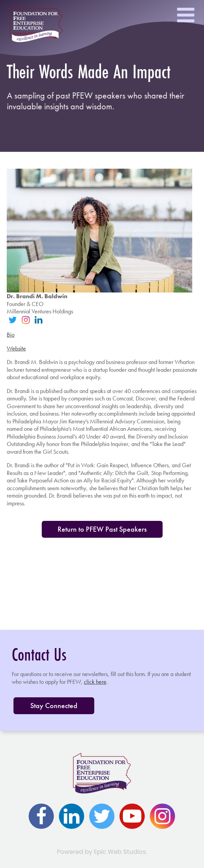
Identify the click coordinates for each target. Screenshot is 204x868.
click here (95, 682)
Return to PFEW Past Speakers (102, 529)
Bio (11, 334)
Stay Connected (54, 706)
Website (16, 348)
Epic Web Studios (120, 852)
